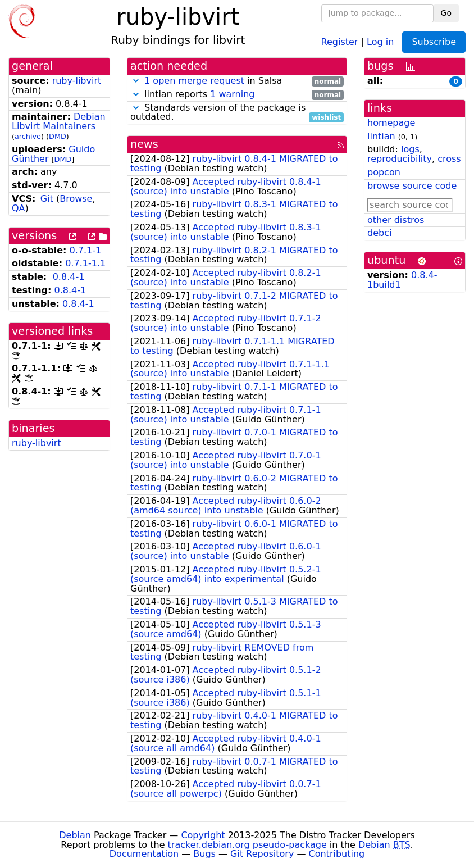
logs (410, 149)
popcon (384, 172)
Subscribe (434, 42)
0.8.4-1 (69, 277)
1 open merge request (194, 81)
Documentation (144, 854)
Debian (75, 835)
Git (47, 199)
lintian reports (237, 95)
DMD (58, 136)
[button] (136, 81)
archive (28, 136)
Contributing (337, 854)
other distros (396, 220)
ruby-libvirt (77, 81)
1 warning (232, 94)
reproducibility (400, 159)
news (144, 144)
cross (449, 159)
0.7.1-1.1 (85, 263)
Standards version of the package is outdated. (237, 113)
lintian (381, 136)
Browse (76, 199)
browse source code (412, 186)
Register (340, 41)
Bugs (204, 854)
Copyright (203, 835)
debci (379, 233)
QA (19, 208)
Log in (380, 41)
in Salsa (237, 81)
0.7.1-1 (86, 250)
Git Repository (262, 854)
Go (446, 13)
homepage (391, 123)
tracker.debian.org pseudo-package (247, 845)
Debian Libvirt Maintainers (59, 121)
